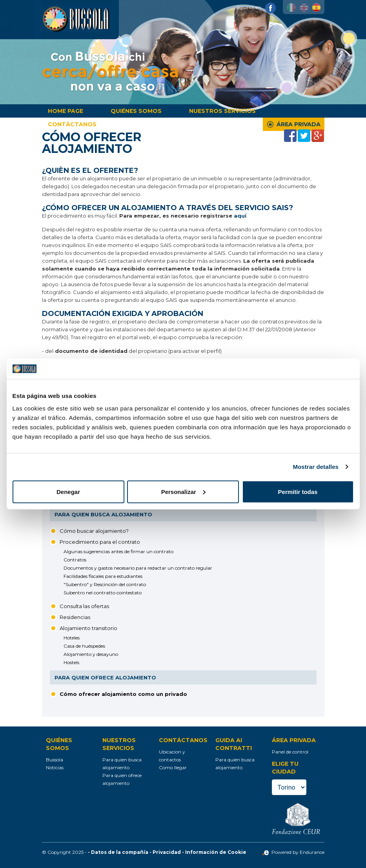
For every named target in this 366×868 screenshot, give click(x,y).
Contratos (75, 560)
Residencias (75, 617)
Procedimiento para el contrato (100, 542)
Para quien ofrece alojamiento (105, 677)
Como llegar (173, 767)
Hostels (71, 662)
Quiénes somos (136, 111)
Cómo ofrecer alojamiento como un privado (123, 694)
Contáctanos (72, 124)
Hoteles (72, 638)
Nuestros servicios (222, 111)
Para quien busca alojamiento (103, 514)
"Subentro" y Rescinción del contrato (105, 584)
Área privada (299, 124)
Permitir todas (298, 491)
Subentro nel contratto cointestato (103, 593)
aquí (240, 216)
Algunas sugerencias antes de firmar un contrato (118, 551)
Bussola (55, 760)
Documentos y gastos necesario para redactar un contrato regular (138, 568)
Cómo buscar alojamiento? (94, 531)
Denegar (68, 491)
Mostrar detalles (316, 467)
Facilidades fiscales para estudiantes (103, 576)
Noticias (55, 767)
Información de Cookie (216, 852)
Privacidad (167, 852)
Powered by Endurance (293, 852)
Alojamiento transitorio (88, 628)
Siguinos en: (256, 7)
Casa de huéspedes (84, 646)
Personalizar (183, 491)
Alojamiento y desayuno (91, 654)
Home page (66, 111)
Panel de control (290, 752)
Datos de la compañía (120, 852)
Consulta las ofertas (84, 606)
